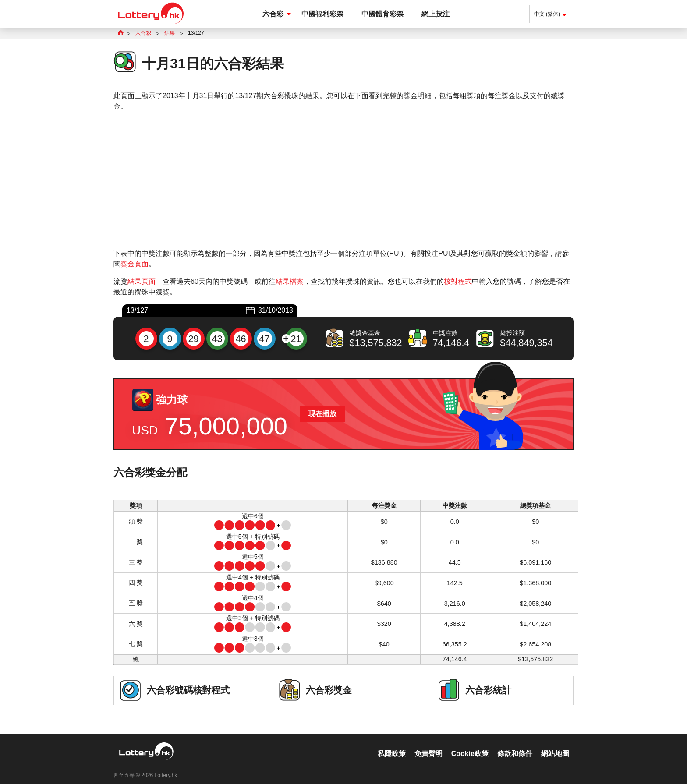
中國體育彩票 (382, 14)
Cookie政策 (470, 744)
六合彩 (273, 14)
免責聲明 (428, 744)
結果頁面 (142, 281)
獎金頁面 (135, 264)
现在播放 (322, 414)
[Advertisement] (343, 180)
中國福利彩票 (322, 14)
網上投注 (436, 14)
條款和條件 (515, 744)
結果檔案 (290, 281)
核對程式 (458, 281)
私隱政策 (392, 744)
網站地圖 (555, 744)
